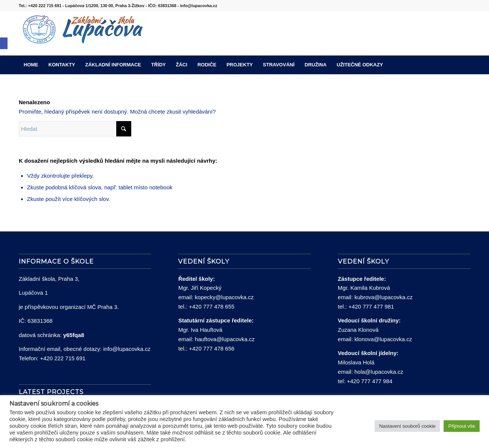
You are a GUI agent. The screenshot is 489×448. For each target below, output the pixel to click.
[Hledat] (465, 65)
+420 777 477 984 (370, 381)
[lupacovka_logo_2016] (82, 33)
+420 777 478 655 (212, 306)
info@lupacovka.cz (127, 349)
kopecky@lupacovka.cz (224, 297)
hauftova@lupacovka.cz (225, 339)
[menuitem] (31, 65)
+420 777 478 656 (212, 348)
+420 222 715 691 (63, 358)
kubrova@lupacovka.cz (383, 297)
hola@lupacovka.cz (379, 372)
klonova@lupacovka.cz (383, 339)
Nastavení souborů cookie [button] (407, 426)
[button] (4, 43)
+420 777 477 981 (371, 306)
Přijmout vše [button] (462, 426)
